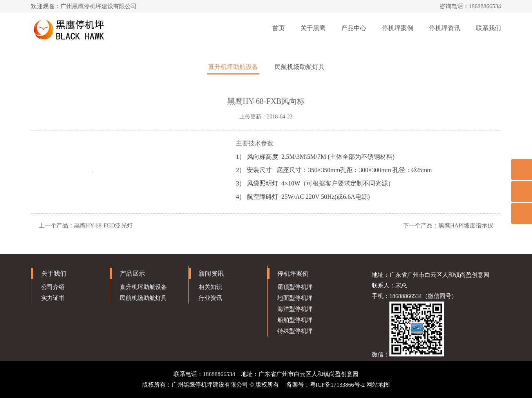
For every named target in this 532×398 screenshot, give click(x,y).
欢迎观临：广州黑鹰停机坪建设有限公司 (84, 6)
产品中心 (354, 28)
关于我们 (54, 274)
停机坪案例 (398, 28)
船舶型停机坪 (295, 320)
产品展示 (132, 274)
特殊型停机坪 (295, 331)
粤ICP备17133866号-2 (337, 385)
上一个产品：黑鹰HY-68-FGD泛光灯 (86, 225)
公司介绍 (53, 287)
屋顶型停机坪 (295, 287)
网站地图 (378, 385)
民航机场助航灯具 (300, 67)
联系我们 (489, 28)
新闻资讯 (211, 274)
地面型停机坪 (295, 298)
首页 (279, 28)
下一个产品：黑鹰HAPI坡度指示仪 (448, 225)
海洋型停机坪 (295, 309)
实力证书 (53, 298)
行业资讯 (210, 298)
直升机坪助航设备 (233, 67)
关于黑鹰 (313, 28)
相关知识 (210, 287)
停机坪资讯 (445, 28)
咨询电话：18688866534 (470, 6)
